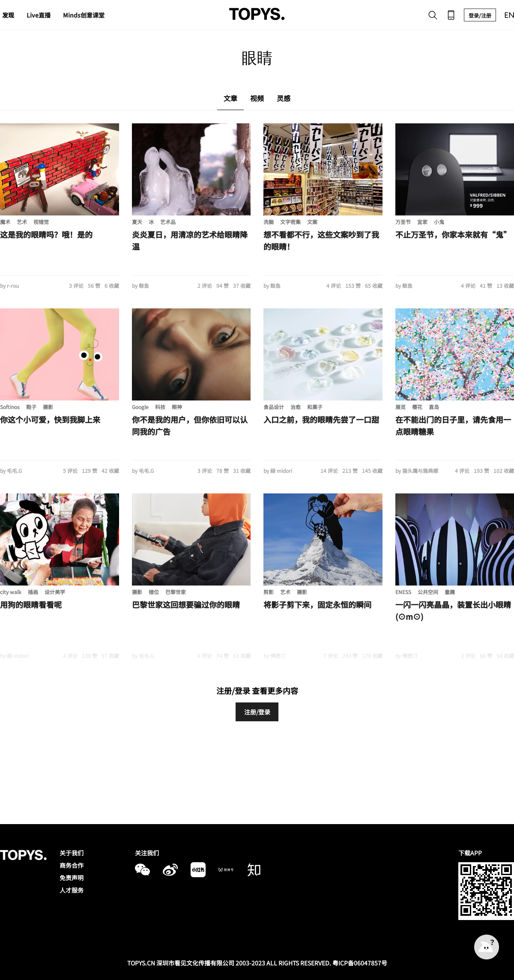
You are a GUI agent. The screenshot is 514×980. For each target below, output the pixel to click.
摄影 (48, 407)
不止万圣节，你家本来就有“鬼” (453, 234)
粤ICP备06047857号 (360, 963)
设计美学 (55, 592)
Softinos (10, 407)
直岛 (434, 407)
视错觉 (41, 222)
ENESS (403, 592)
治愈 (296, 407)
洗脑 (269, 222)
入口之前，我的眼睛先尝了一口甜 (321, 419)
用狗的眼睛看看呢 (31, 604)
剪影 (269, 592)
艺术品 (168, 222)
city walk (11, 592)
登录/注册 (480, 15)
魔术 (5, 222)
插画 (33, 592)
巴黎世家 (176, 592)
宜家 (422, 222)
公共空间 (428, 592)
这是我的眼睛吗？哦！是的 (46, 234)
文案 (312, 222)
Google (140, 407)
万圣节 (403, 222)
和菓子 (315, 407)
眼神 (177, 407)
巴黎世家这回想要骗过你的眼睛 (186, 604)
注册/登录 (257, 712)
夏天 (137, 222)
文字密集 (290, 222)
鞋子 (31, 407)
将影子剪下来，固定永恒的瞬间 (317, 604)
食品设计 (274, 407)
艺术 (22, 222)
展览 (400, 407)
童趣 (450, 592)
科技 (160, 407)
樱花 (417, 407)
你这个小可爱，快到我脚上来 (50, 419)
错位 (154, 592)
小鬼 (439, 222)
